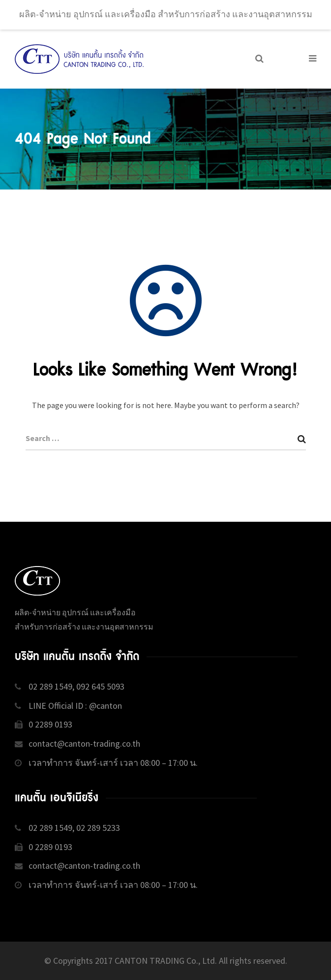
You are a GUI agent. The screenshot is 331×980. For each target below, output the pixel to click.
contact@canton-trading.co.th (84, 743)
